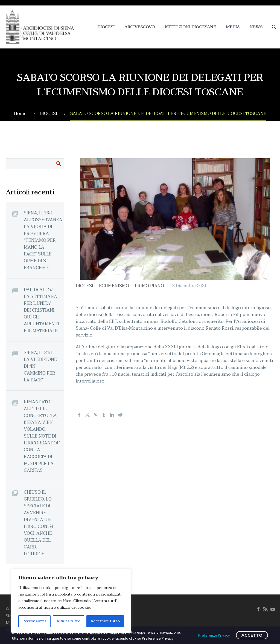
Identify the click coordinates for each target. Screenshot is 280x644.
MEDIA (233, 27)
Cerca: (58, 163)
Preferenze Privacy (214, 635)
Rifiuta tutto (69, 621)
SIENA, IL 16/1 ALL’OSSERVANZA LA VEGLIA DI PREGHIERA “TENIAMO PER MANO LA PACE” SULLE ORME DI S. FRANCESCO (43, 240)
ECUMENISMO (114, 286)
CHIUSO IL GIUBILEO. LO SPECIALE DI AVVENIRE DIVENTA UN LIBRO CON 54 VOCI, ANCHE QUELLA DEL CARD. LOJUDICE (39, 523)
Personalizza (34, 621)
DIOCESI (106, 27)
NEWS (256, 27)
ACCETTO (252, 635)
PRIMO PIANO (149, 286)
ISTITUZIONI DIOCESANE (190, 27)
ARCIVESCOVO (140, 27)
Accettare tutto (105, 621)
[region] (71, 601)
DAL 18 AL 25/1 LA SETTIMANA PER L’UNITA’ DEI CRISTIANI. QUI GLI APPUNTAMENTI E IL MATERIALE (41, 310)
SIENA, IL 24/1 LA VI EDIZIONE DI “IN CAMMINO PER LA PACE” (40, 366)
